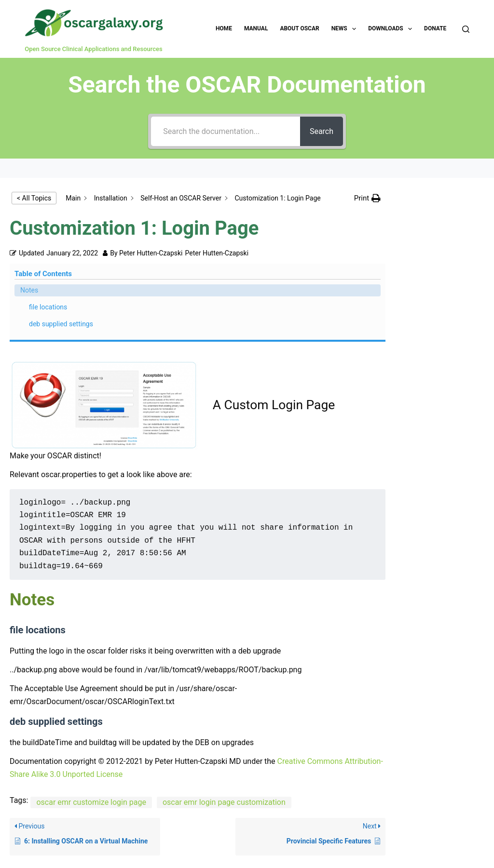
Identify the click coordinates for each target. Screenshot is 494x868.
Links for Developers (391, 827)
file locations (440, 227)
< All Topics (34, 198)
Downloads (392, 29)
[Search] (466, 29)
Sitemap (334, 827)
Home (224, 28)
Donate (435, 28)
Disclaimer (293, 827)
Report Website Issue (139, 827)
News (346, 29)
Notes (421, 210)
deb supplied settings (440, 248)
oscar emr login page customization (224, 704)
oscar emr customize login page (91, 704)
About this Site (240, 827)
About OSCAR (299, 28)
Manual (256, 28)
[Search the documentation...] (223, 131)
